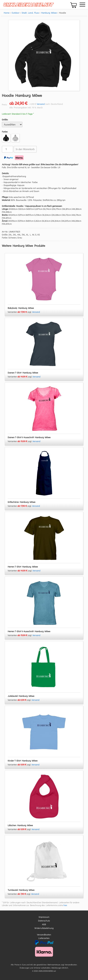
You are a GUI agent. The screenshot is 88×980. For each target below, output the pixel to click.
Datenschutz (44, 921)
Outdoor (16, 13)
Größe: (5, 119)
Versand (41, 104)
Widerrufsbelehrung (44, 928)
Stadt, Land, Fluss (30, 13)
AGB (44, 924)
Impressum (44, 917)
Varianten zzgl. (20, 312)
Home (7, 13)
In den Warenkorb (25, 149)
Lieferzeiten (44, 938)
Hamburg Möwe (49, 13)
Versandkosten (44, 934)
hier (65, 905)
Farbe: (5, 132)
